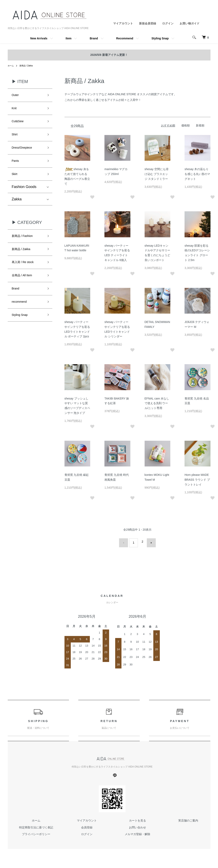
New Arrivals (39, 38)
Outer (16, 96)
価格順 (186, 125)
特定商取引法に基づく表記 (36, 825)
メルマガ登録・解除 (137, 832)
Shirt (16, 139)
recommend (21, 319)
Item (69, 38)
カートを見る (137, 818)
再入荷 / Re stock (26, 275)
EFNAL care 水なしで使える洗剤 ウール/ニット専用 (157, 403)
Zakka (17, 209)
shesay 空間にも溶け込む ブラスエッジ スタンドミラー (157, 174)
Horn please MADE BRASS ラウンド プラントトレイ (197, 480)
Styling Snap (160, 38)
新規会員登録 (148, 23)
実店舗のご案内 (188, 818)
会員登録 (87, 825)
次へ (149, 542)
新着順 (200, 125)
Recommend (125, 38)
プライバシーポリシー (36, 832)
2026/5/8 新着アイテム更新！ (109, 55)
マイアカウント (123, 23)
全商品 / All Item (25, 290)
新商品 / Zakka (29, 66)
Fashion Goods (24, 196)
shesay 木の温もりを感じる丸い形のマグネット (197, 174)
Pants (16, 168)
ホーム (11, 66)
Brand (94, 38)
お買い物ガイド (190, 23)
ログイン (168, 23)
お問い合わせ (137, 825)
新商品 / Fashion (25, 246)
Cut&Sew (19, 125)
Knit (15, 110)
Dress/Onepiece (25, 154)
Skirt (15, 183)
